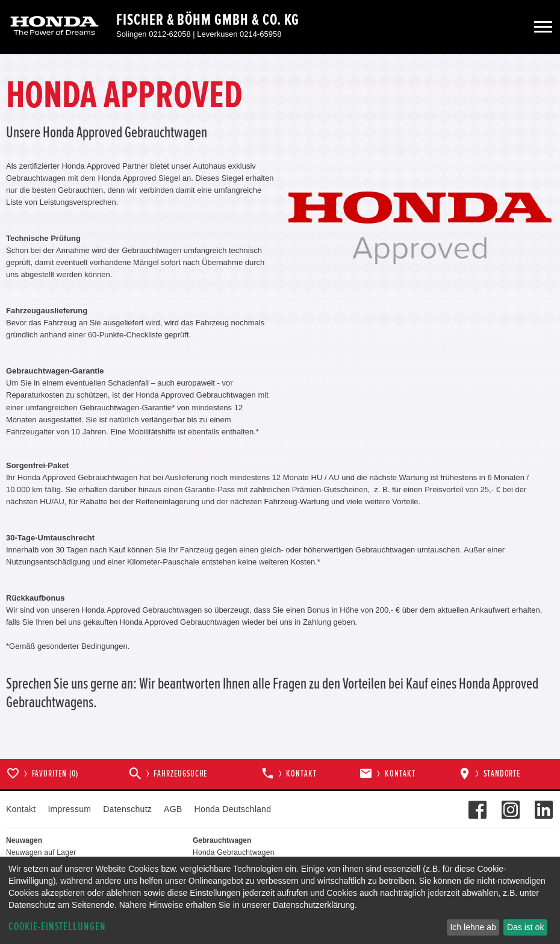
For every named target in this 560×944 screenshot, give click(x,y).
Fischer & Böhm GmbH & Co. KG (208, 20)
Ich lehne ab (473, 927)
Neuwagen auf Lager (41, 852)
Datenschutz (127, 809)
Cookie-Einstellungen (57, 927)
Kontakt (21, 809)
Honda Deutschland (233, 809)
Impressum (69, 809)
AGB (173, 809)
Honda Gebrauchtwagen (234, 852)
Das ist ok (525, 927)
